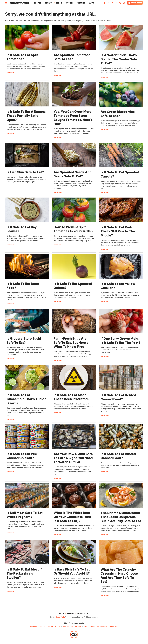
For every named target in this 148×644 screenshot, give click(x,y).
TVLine (50, 627)
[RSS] (124, 4)
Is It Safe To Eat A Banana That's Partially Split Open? (26, 116)
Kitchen (69, 3)
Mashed (78, 627)
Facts (91, 3)
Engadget (34, 627)
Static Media (60, 617)
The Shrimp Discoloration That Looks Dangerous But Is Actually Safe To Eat (121, 517)
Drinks (59, 3)
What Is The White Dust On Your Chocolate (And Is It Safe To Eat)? (72, 517)
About (61, 613)
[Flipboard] (112, 4)
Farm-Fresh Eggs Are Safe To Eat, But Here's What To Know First (71, 343)
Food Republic (68, 627)
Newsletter (135, 3)
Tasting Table (88, 627)
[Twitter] (108, 4)
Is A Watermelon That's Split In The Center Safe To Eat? (119, 59)
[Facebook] (105, 4)
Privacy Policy (83, 613)
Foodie (58, 627)
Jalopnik (43, 627)
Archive (71, 613)
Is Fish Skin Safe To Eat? (25, 172)
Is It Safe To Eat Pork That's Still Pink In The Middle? (118, 231)
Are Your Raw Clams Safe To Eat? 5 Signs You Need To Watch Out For (73, 458)
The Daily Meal (101, 627)
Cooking (49, 3)
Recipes (38, 3)
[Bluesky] (120, 4)
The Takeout (113, 627)
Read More (10, 73)
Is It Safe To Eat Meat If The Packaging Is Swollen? (24, 573)
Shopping (81, 3)
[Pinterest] (116, 4)
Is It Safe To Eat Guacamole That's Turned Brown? (27, 399)
